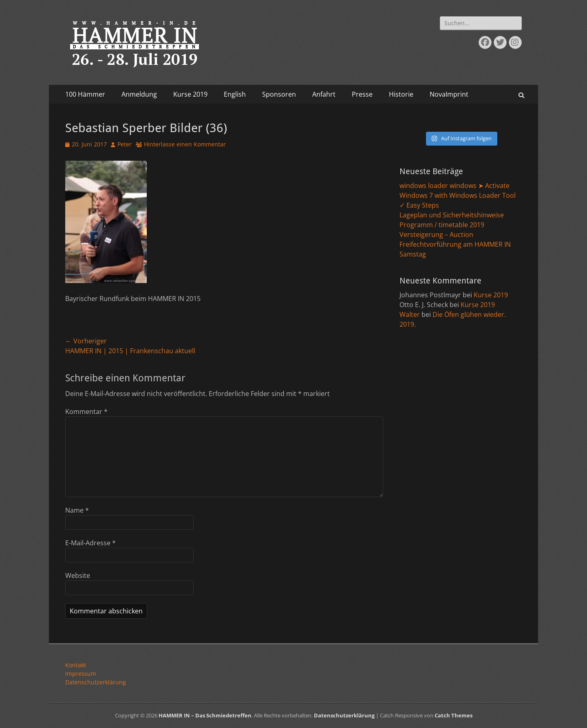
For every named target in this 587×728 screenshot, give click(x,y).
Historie (401, 94)
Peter (125, 144)
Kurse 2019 (190, 94)
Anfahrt (324, 94)
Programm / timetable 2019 (442, 225)
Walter (410, 314)
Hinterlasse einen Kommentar (185, 144)
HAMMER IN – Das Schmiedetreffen (205, 715)
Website (78, 575)
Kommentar (86, 412)
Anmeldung (139, 94)
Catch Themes (453, 715)
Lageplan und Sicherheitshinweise (452, 215)
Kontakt (76, 665)
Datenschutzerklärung (96, 682)
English (235, 94)
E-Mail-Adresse (90, 543)
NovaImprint (449, 94)
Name (77, 510)
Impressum (81, 674)
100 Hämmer (85, 94)
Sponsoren (279, 94)
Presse (362, 94)
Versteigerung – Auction (436, 235)
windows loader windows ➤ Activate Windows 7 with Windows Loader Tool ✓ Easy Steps (458, 195)
